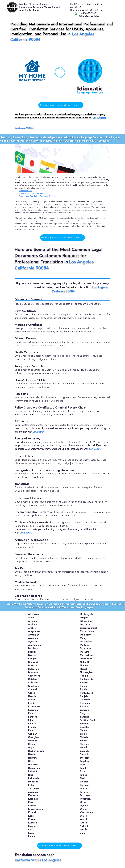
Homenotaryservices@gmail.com (87, 10)
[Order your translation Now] (61, 105)
